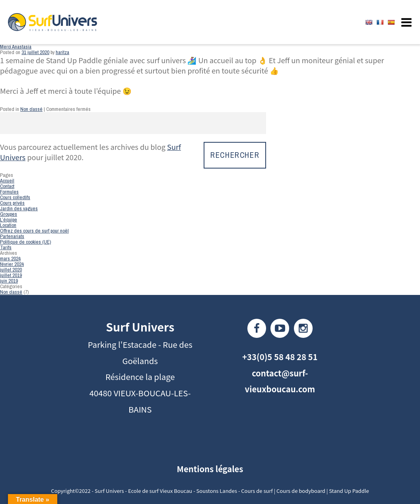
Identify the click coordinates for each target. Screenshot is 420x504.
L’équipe (9, 220)
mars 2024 (10, 259)
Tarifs (6, 247)
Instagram (303, 328)
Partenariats (12, 236)
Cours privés (12, 203)
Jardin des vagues (19, 208)
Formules (9, 192)
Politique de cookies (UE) (25, 242)
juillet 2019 (11, 275)
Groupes (9, 214)
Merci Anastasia (16, 47)
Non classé (31, 109)
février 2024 (12, 264)
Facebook (257, 328)
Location (8, 225)
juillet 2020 (11, 270)
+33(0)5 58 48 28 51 (280, 357)
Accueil (7, 181)
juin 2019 (9, 281)
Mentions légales (210, 469)
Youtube (280, 328)
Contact (7, 186)
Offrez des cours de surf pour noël (34, 231)
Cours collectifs (15, 197)
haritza (62, 52)
